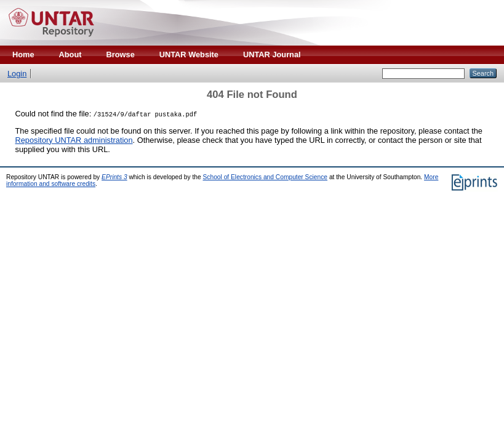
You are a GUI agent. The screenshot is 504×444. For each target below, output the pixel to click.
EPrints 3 (114, 177)
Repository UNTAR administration (74, 140)
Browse (121, 54)
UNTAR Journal (272, 54)
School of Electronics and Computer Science (266, 177)
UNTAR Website (189, 54)
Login (17, 74)
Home (23, 54)
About (70, 54)
